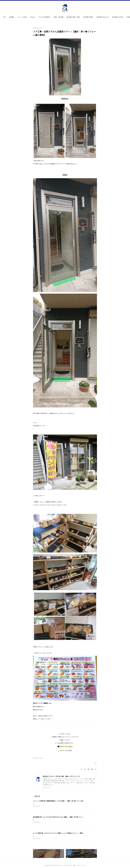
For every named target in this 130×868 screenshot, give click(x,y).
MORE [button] (119, 17)
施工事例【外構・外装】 (79, 17)
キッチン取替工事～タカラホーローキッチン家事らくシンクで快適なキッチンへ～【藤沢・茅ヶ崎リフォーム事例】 (65, 833)
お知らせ (38, 17)
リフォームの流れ (28, 17)
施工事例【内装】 (94, 17)
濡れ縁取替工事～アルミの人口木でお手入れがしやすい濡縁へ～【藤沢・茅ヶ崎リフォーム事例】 (60, 817)
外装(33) (41, 758)
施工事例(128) (36, 758)
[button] (10, 18)
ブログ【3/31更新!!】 (50, 17)
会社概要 (17, 17)
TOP (10, 17)
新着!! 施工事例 (64, 17)
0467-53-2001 (66, 746)
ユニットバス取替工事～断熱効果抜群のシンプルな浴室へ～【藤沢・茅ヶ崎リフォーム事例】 (59, 801)
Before (35, 804)
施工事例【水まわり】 (108, 17)
